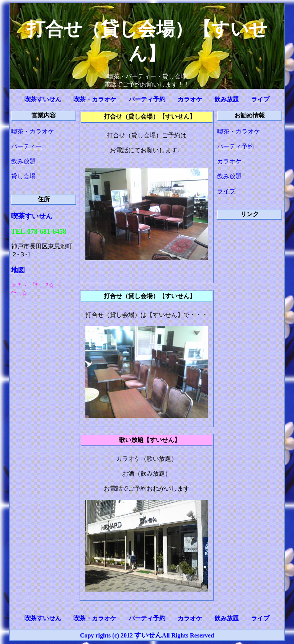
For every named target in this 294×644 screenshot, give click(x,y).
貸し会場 (23, 176)
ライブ (260, 99)
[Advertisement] (248, 341)
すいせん (148, 635)
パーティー (26, 146)
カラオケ (190, 99)
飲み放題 (227, 99)
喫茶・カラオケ (95, 99)
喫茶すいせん (43, 99)
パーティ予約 (147, 99)
